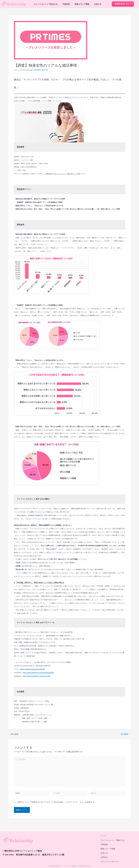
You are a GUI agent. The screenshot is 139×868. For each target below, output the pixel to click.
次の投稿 (125, 734)
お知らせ (98, 4)
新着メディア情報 (82, 4)
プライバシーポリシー (110, 862)
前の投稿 (14, 734)
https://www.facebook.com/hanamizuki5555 (38, 673)
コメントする (19, 70)
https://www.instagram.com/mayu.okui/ (37, 676)
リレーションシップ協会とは (46, 4)
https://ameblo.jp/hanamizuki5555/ (33, 669)
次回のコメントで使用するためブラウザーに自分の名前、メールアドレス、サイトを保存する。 (57, 802)
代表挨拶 (66, 4)
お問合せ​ (104, 857)
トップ (103, 836)
